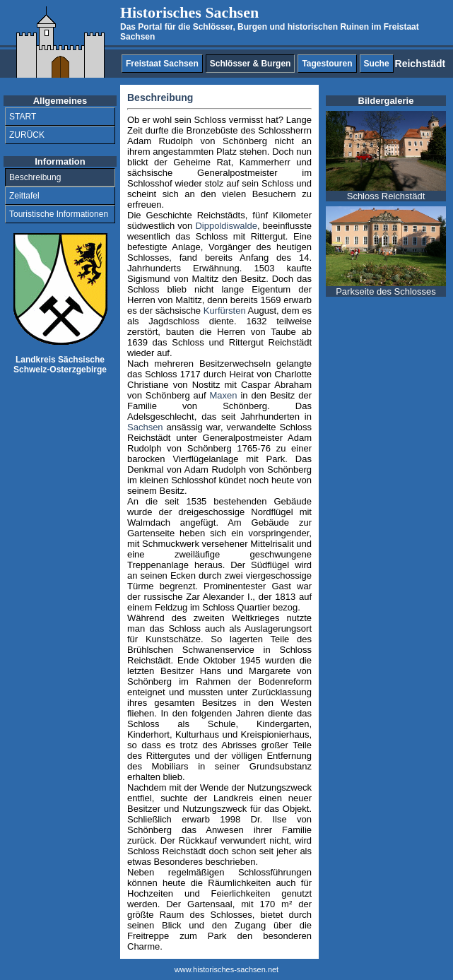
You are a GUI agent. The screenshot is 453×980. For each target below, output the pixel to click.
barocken (146, 459)
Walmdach (149, 523)
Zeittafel (24, 196)
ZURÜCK (27, 135)
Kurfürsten (225, 311)
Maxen (224, 395)
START (23, 117)
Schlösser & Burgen (251, 64)
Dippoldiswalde (226, 226)
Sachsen (145, 427)
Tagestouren (327, 64)
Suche (377, 64)
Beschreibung (35, 177)
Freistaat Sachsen (162, 64)
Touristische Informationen (59, 214)
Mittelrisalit (272, 544)
